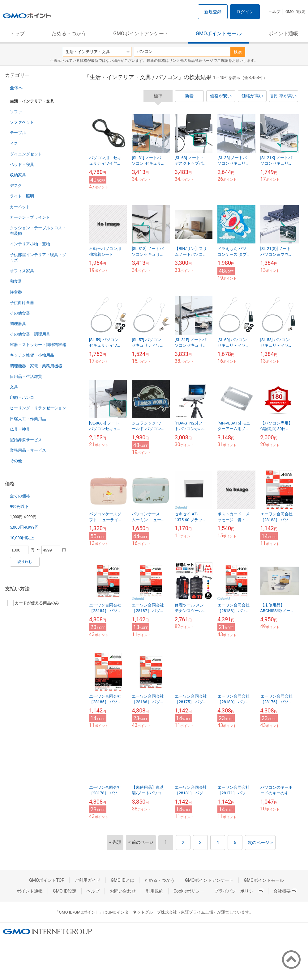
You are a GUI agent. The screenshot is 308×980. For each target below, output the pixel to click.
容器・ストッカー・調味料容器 (38, 345)
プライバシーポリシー (239, 891)
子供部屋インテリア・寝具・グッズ (38, 258)
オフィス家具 (22, 271)
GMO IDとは (122, 880)
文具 (14, 387)
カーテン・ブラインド (30, 217)
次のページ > (260, 843)
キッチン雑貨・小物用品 (32, 355)
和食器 (16, 281)
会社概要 (285, 891)
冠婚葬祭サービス (26, 440)
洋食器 (16, 292)
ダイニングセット (26, 154)
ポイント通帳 (283, 34)
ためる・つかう (69, 34)
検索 (238, 52)
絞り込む (25, 562)
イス (14, 144)
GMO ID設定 (295, 12)
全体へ (16, 88)
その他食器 (20, 313)
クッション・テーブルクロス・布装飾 (38, 231)
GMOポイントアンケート (141, 34)
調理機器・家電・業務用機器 (36, 366)
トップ (17, 34)
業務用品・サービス (28, 450)
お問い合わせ (123, 891)
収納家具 (18, 175)
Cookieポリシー (189, 891)
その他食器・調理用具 (30, 334)
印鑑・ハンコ (22, 397)
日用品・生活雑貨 (26, 376)
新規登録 (213, 12)
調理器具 (18, 324)
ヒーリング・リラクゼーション (38, 408)
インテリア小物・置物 (30, 244)
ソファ (16, 112)
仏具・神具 (20, 429)
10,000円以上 (22, 538)
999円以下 (19, 507)
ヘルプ (275, 12)
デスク (16, 186)
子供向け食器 (22, 303)
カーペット (20, 207)
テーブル (18, 133)
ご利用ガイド (88, 880)
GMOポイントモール (219, 34)
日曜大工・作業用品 (28, 419)
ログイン (245, 12)
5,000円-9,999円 (24, 527)
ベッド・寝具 (22, 165)
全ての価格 (20, 496)
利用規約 (155, 891)
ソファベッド (22, 122)
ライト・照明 (22, 196)
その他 (16, 461)
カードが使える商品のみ (33, 603)
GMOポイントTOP (47, 880)
